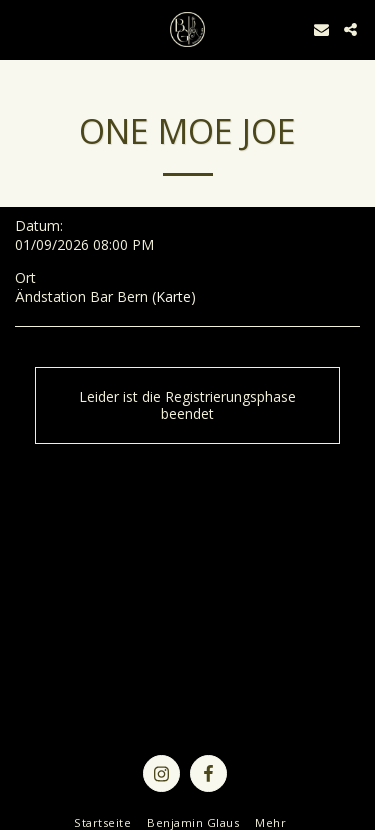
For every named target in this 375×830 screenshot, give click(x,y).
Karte (173, 296)
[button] (22, 28)
